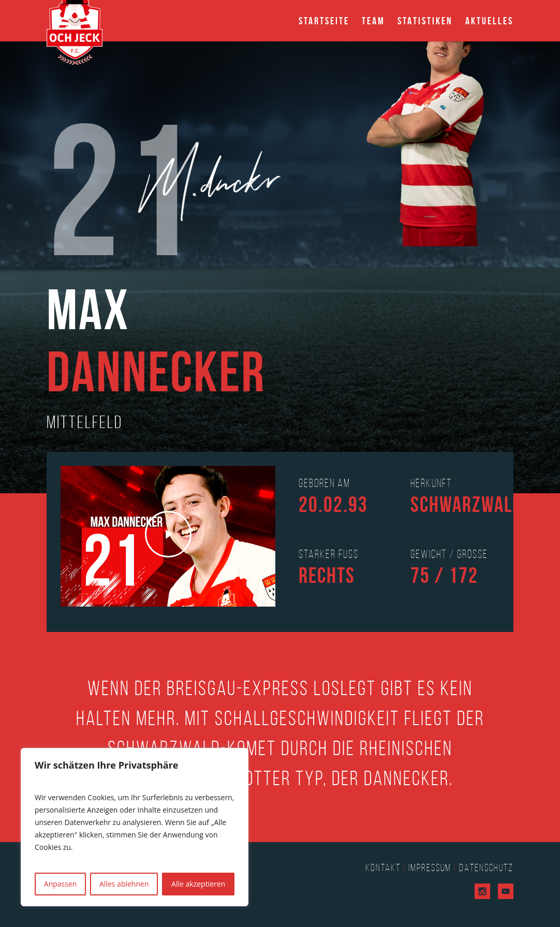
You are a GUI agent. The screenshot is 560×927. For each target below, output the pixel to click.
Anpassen (61, 884)
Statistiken (425, 21)
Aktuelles (489, 21)
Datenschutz (486, 867)
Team (373, 21)
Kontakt (383, 867)
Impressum (430, 867)
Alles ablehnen (124, 884)
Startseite (324, 21)
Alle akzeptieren (198, 884)
